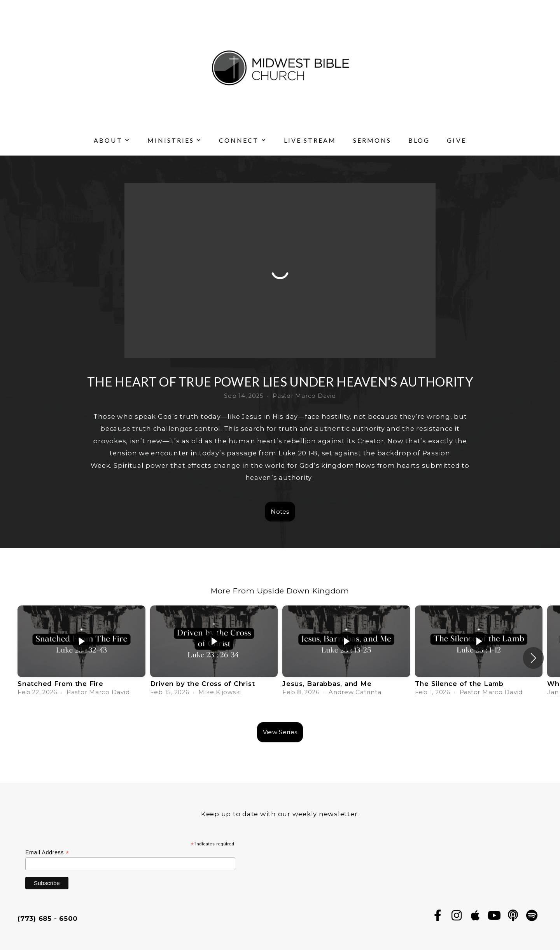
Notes (280, 512)
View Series (280, 732)
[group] (81, 653)
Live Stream (310, 140)
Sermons (372, 140)
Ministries (175, 140)
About (112, 140)
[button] (533, 658)
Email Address (47, 853)
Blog (419, 140)
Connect (243, 140)
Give (456, 140)
